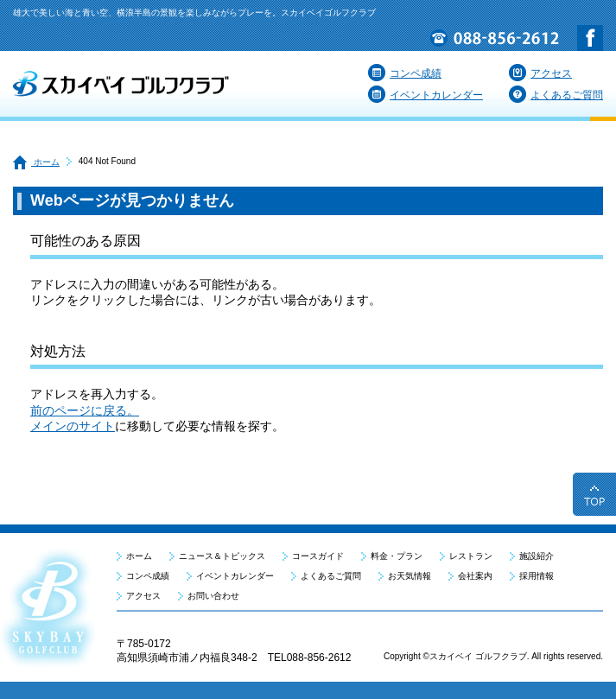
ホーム (36, 162)
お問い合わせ (213, 596)
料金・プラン (397, 556)
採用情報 (537, 576)
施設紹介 (537, 556)
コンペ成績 (405, 73)
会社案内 (475, 576)
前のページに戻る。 (85, 410)
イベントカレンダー (425, 95)
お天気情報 (410, 576)
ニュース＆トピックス (222, 556)
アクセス (540, 73)
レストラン (471, 556)
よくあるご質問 (556, 95)
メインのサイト (73, 426)
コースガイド (318, 556)
